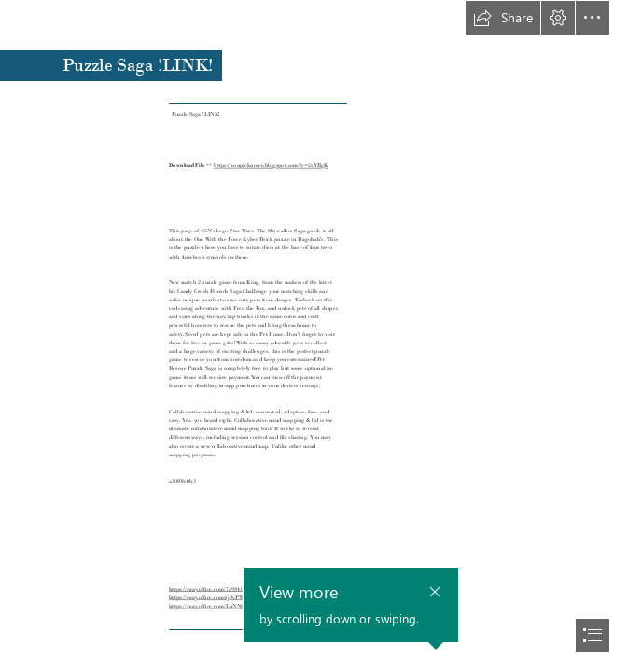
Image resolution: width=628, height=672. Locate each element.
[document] (314, 336)
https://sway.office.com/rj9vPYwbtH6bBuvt (222, 597)
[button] (503, 18)
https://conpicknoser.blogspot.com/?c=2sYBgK (271, 165)
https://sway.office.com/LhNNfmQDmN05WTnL (228, 606)
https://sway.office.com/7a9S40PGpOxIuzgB (223, 589)
